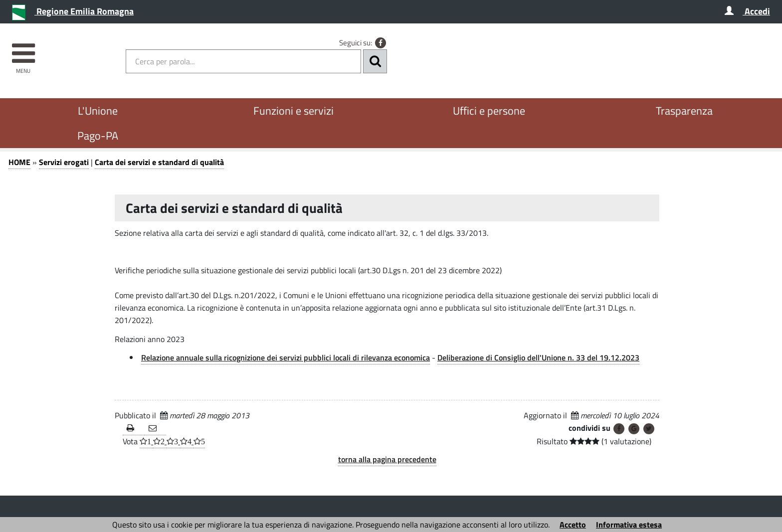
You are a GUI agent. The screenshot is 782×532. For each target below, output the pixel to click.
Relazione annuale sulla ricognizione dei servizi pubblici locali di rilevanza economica (286, 357)
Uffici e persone (489, 111)
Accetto (573, 525)
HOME (19, 162)
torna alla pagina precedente (387, 459)
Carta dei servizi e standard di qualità (159, 162)
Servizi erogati (64, 162)
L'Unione (98, 111)
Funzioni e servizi (293, 111)
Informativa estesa (629, 525)
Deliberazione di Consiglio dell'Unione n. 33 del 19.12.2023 (538, 357)
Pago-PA (98, 136)
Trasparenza (684, 111)
